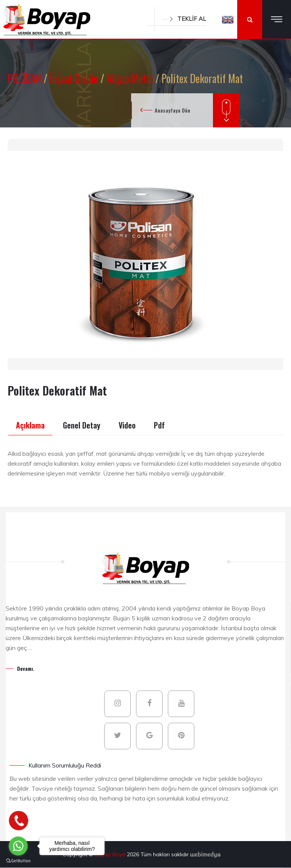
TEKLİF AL (184, 19)
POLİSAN (26, 78)
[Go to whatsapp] (18, 846)
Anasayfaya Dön (172, 110)
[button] (228, 19)
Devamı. (26, 668)
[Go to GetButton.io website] (18, 860)
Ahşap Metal (131, 78)
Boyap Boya (111, 854)
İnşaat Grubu (75, 78)
